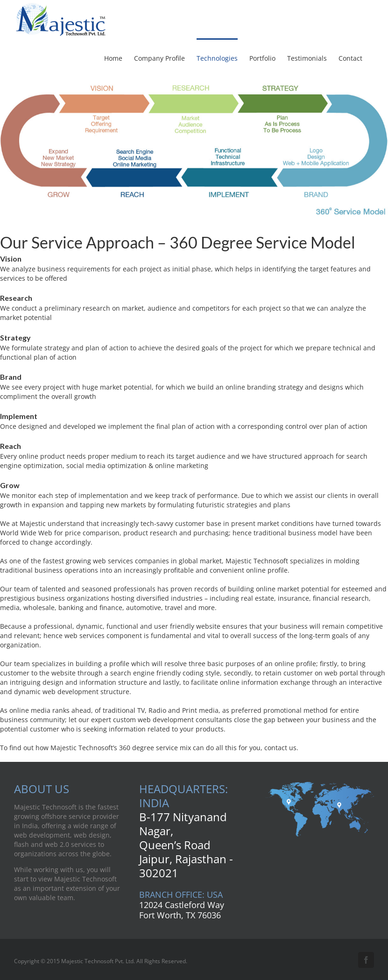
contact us (280, 748)
